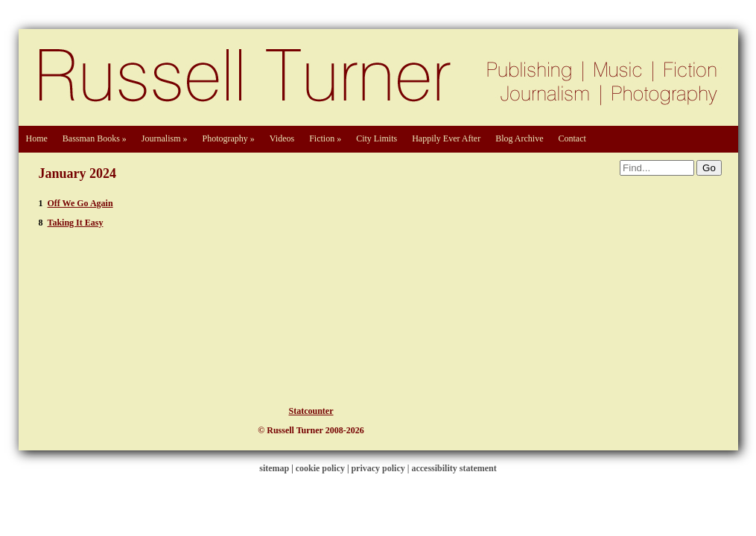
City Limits (377, 138)
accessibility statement (454, 468)
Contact (572, 138)
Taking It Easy (76, 223)
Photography (229, 138)
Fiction (325, 138)
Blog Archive (519, 138)
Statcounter (311, 411)
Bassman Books (95, 138)
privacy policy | (381, 468)
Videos (282, 138)
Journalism (165, 138)
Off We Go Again (80, 203)
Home (37, 138)
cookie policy (320, 468)
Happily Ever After (446, 138)
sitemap (274, 468)
